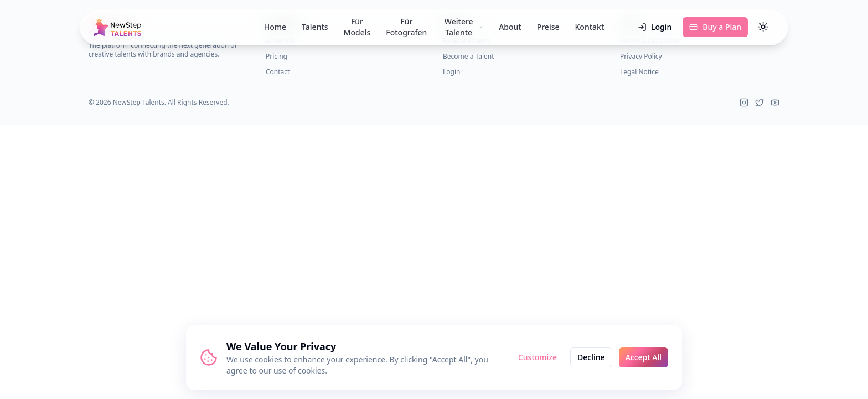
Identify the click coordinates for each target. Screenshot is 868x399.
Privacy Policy (641, 56)
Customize (538, 357)
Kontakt (590, 27)
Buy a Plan (715, 27)
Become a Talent (469, 56)
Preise (548, 27)
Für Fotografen (406, 27)
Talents (315, 27)
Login (655, 27)
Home (275, 27)
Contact (278, 72)
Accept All (644, 357)
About (510, 27)
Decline (591, 357)
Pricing (277, 56)
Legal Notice (639, 72)
